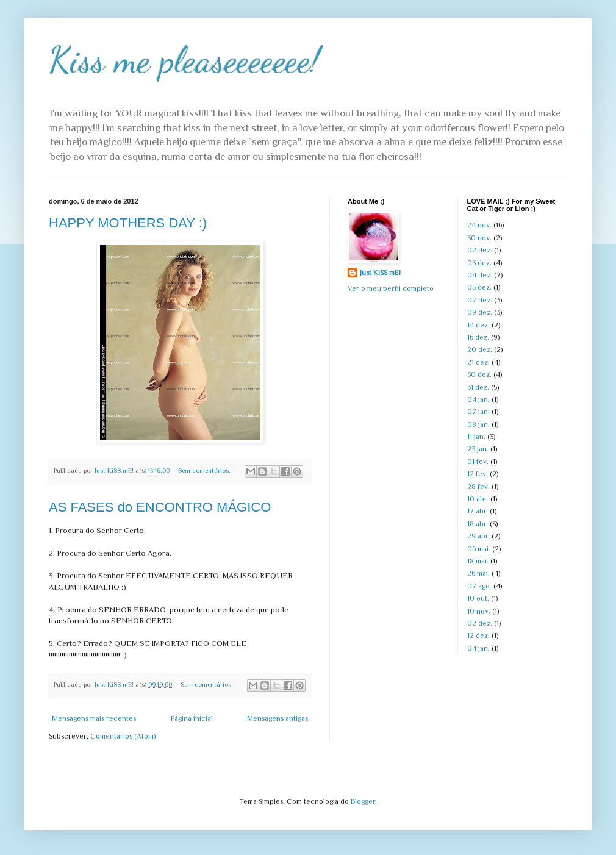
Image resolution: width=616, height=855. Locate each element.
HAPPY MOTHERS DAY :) (128, 223)
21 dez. (478, 362)
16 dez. (478, 337)
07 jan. (478, 412)
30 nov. (479, 238)
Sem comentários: (205, 470)
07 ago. (479, 586)
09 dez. (480, 312)
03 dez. (479, 263)
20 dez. (480, 349)
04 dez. (480, 275)
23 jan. (478, 449)
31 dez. (478, 387)
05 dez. (479, 287)
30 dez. (479, 374)
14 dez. (478, 325)
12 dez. (478, 635)
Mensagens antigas (278, 718)
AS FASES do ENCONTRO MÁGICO (160, 507)
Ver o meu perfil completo (391, 288)
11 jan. (476, 437)
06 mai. (479, 549)
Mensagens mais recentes (94, 718)
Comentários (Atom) (123, 736)
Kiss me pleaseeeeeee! (184, 60)
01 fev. (478, 462)
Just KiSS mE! (380, 273)
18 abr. (478, 524)
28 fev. (478, 487)
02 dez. (480, 250)
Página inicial (192, 718)
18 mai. (478, 561)
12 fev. (478, 474)
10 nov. (479, 611)
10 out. (478, 598)
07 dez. (480, 300)
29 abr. (478, 536)
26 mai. (478, 573)
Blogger (363, 801)
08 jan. (478, 424)
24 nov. (479, 225)
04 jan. (478, 399)
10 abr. (478, 499)
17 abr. (478, 511)
